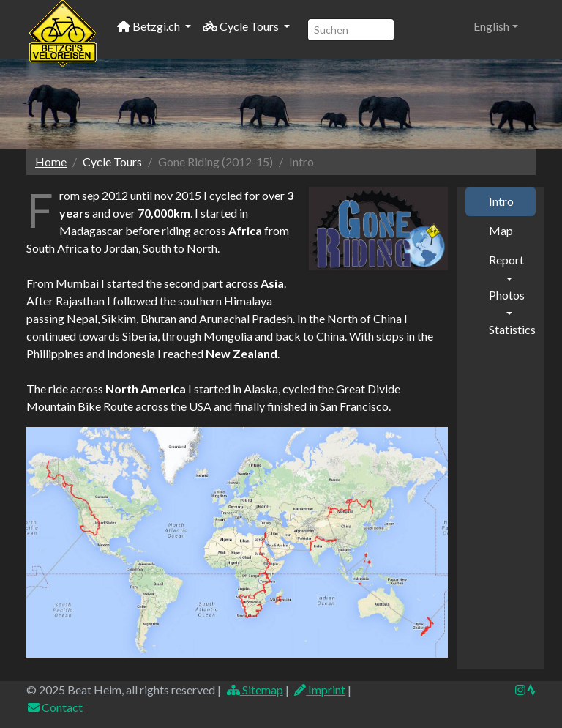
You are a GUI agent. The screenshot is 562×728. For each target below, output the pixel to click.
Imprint (320, 690)
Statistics (512, 329)
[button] (496, 26)
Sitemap (254, 690)
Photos (507, 295)
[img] (531, 690)
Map (501, 230)
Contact (55, 707)
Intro (501, 201)
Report (506, 260)
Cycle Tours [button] (242, 26)
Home (51, 161)
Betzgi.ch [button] (150, 26)
